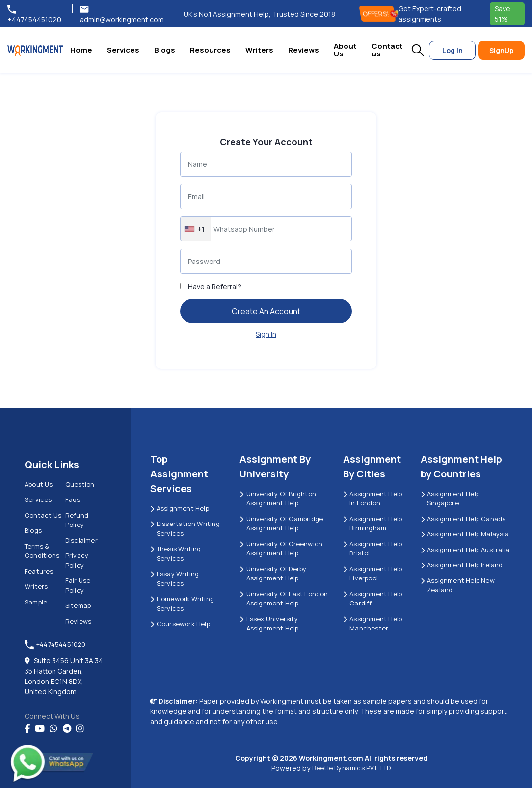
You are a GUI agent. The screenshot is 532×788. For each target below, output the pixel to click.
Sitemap (78, 605)
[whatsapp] (53, 729)
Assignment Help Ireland (462, 565)
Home (81, 50)
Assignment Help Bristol (372, 549)
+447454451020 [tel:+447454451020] (34, 14)
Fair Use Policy (78, 585)
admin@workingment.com (122, 14)
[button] (418, 50)
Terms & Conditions (42, 551)
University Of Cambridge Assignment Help (281, 524)
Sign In (266, 334)
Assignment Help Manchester (372, 624)
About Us (345, 50)
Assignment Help (180, 508)
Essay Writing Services (175, 578)
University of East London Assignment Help (284, 599)
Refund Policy (77, 520)
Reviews (304, 50)
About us (39, 484)
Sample (36, 602)
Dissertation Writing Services (185, 528)
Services (123, 50)
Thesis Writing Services (176, 553)
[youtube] (40, 729)
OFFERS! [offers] (379, 14)
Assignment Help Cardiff (372, 599)
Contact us (387, 50)
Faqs (73, 499)
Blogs (165, 50)
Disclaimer (81, 540)
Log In (452, 50)
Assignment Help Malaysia (465, 534)
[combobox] (196, 229)
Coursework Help (180, 624)
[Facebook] (27, 729)
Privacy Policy (77, 560)
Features (39, 571)
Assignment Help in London (372, 499)
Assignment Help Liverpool (372, 574)
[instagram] (80, 729)
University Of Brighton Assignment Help (278, 499)
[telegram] (67, 729)
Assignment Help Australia (465, 550)
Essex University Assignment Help (269, 624)
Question (80, 484)
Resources (210, 50)
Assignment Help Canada (464, 519)
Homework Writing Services (182, 604)
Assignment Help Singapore (450, 499)
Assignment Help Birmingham (372, 524)
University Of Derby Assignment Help (273, 574)
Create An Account (266, 311)
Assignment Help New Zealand (458, 585)
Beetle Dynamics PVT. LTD (352, 768)
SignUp (502, 50)
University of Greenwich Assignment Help (281, 549)
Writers (259, 50)
